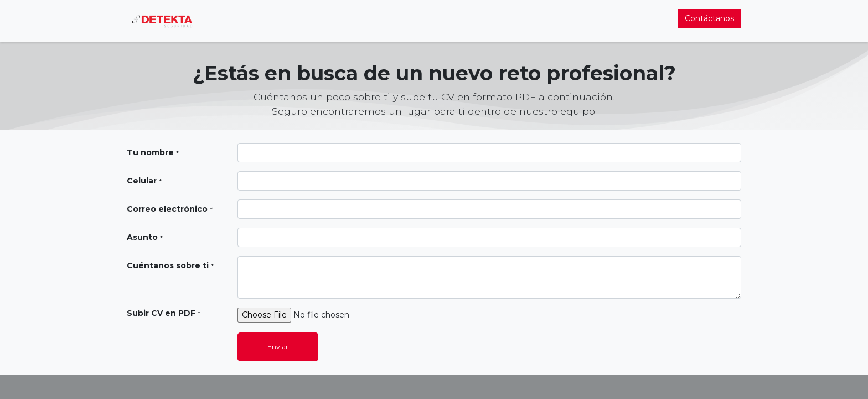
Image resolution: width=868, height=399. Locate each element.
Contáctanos (709, 18)
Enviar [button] (278, 347)
